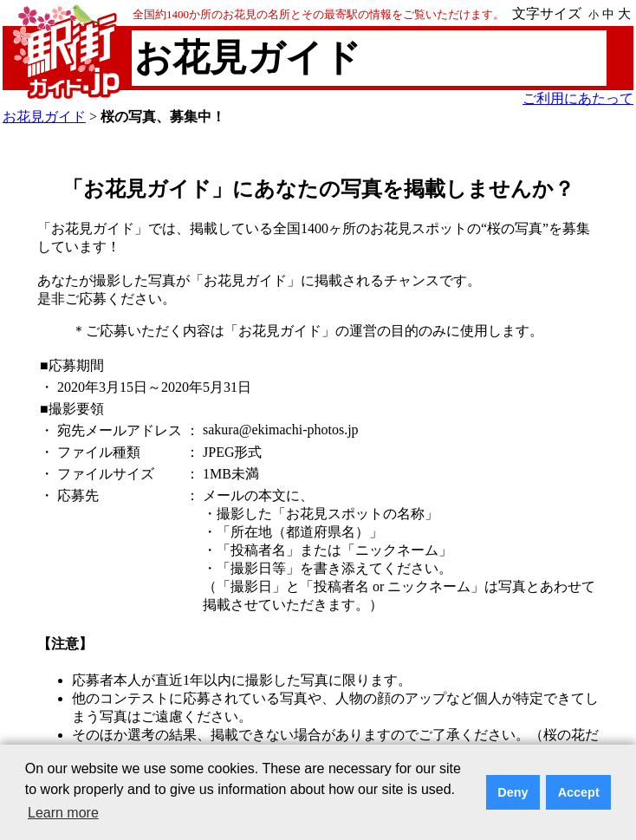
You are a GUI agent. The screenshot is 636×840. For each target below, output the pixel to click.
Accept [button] (579, 792)
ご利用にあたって (578, 98)
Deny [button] (513, 792)
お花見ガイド (44, 117)
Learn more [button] (63, 813)
